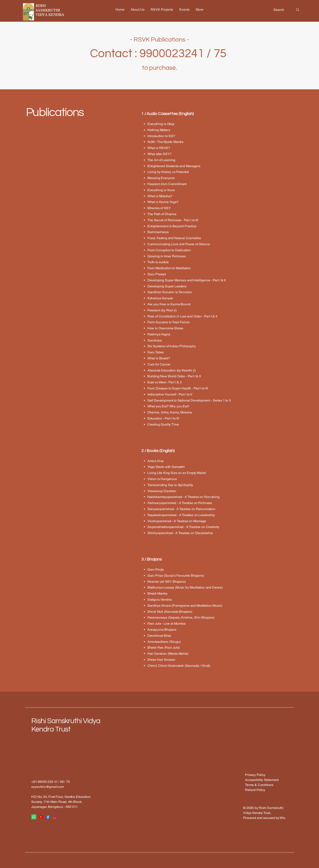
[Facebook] (48, 817)
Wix (283, 818)
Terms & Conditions (259, 785)
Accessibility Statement (262, 780)
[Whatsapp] (34, 817)
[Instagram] (55, 817)
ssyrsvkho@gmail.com (48, 787)
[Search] (280, 10)
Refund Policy (255, 790)
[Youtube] (41, 817)
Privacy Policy (255, 775)
